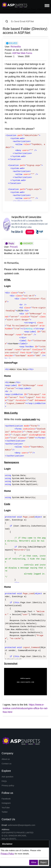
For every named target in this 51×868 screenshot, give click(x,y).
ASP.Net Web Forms (22, 53)
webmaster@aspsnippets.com (22, 825)
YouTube (6, 807)
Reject (43, 862)
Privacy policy (8, 785)
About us (6, 759)
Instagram (6, 803)
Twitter (5, 812)
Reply (10, 244)
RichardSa (16, 47)
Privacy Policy (7, 854)
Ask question (7, 777)
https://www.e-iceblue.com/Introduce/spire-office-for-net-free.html (25, 708)
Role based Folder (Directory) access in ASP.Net (25, 31)
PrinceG (14, 247)
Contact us (7, 764)
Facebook (6, 799)
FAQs (4, 781)
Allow (34, 862)
